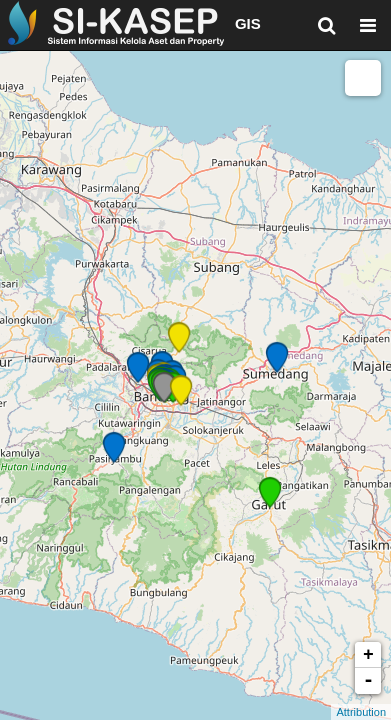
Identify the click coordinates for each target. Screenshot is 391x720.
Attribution (361, 712)
